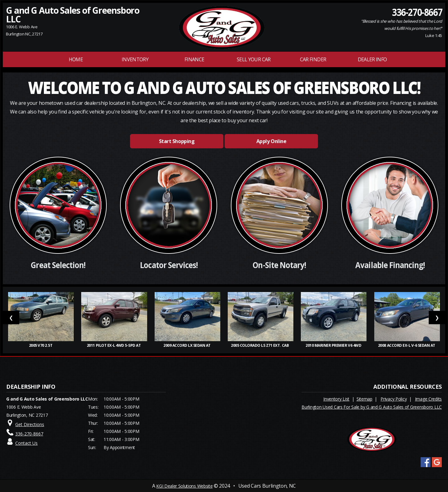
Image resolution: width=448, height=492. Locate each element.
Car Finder (313, 59)
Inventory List (336, 399)
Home (76, 59)
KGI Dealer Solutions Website (184, 486)
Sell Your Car (254, 59)
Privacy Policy (394, 399)
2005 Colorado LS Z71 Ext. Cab (261, 345)
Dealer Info (372, 59)
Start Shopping (177, 141)
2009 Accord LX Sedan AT (187, 345)
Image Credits (428, 399)
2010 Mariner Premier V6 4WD (334, 345)
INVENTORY (135, 59)
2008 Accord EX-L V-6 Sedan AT (407, 345)
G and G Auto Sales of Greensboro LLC (73, 15)
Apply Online (271, 141)
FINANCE (194, 59)
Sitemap (364, 399)
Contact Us (26, 443)
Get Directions (30, 424)
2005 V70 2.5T (41, 345)
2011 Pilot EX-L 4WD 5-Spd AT (114, 345)
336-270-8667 (417, 12)
